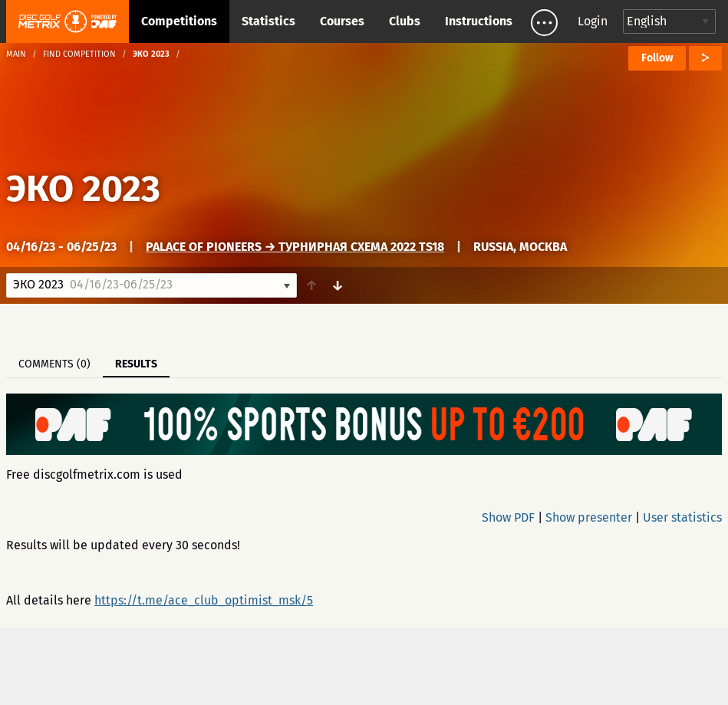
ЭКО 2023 (83, 189)
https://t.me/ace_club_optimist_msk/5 (204, 600)
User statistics (682, 517)
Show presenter (589, 517)
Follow (657, 58)
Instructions (479, 21)
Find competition (79, 54)
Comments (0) (54, 364)
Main (16, 54)
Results (136, 364)
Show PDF (508, 517)
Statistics (268, 21)
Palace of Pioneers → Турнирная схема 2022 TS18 (295, 247)
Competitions (179, 21)
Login (593, 21)
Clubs (405, 21)
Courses (342, 21)
